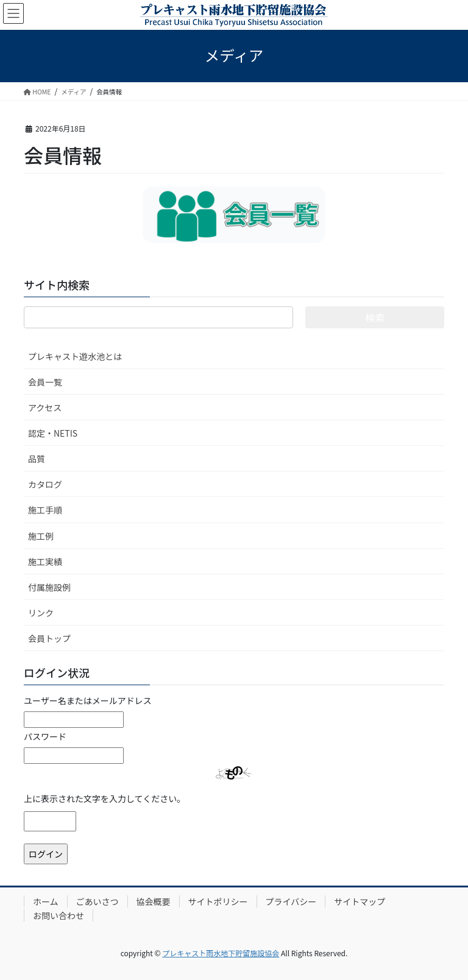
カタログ (45, 484)
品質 (37, 459)
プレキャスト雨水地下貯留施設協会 (221, 953)
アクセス (45, 407)
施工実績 (45, 562)
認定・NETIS (53, 433)
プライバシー (291, 901)
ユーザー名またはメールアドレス (88, 700)
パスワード (45, 736)
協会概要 (154, 901)
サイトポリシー (218, 901)
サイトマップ (360, 901)
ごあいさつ (97, 901)
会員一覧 (45, 382)
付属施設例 (49, 587)
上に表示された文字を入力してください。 (105, 798)
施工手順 (45, 510)
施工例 (41, 536)
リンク (41, 613)
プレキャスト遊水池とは (75, 356)
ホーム (46, 901)
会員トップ (49, 638)
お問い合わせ (58, 915)
